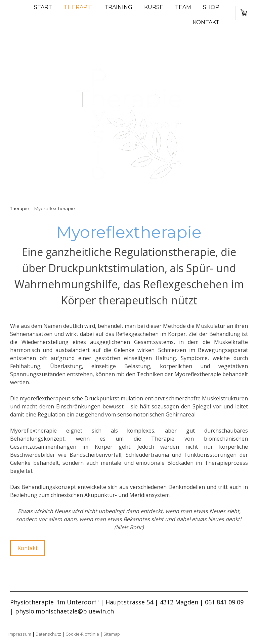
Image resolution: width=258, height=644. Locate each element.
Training (118, 7)
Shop (211, 7)
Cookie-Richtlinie (82, 634)
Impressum (20, 634)
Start (43, 7)
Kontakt (206, 23)
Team (183, 7)
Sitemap (112, 634)
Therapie (78, 7)
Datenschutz (48, 634)
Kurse (154, 7)
